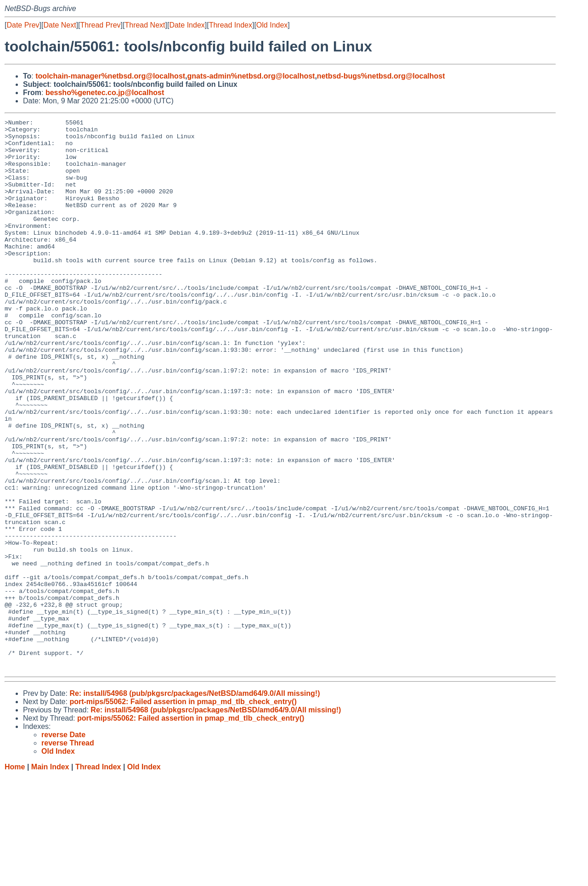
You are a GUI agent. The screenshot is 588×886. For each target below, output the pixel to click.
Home (15, 877)
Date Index (187, 25)
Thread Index (231, 25)
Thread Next (145, 25)
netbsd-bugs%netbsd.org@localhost (381, 76)
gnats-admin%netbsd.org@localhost (251, 76)
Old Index (272, 25)
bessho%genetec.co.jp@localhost (105, 93)
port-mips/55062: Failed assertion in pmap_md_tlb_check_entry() (183, 812)
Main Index (50, 877)
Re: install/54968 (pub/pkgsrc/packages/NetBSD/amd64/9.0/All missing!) (195, 804)
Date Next (59, 25)
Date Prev (23, 25)
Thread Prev (101, 25)
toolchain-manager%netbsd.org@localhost (110, 76)
